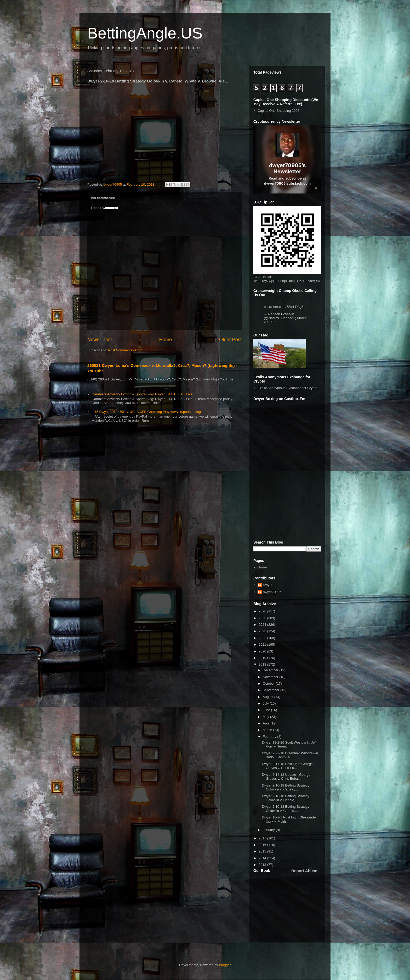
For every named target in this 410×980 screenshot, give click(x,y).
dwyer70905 (272, 592)
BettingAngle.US (145, 33)
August (269, 697)
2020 (263, 651)
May (266, 717)
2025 (263, 618)
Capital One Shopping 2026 (278, 111)
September (272, 690)
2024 (263, 625)
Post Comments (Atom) (126, 350)
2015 (263, 851)
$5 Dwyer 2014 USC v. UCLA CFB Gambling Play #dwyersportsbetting (148, 412)
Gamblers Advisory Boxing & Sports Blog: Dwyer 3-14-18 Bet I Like (142, 394)
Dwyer (268, 585)
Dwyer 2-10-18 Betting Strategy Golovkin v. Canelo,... (285, 787)
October (269, 683)
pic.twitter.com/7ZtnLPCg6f (284, 307)
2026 (263, 611)
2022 (263, 638)
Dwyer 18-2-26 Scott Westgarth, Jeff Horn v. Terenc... (289, 744)
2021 (263, 644)
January (269, 830)
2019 (263, 658)
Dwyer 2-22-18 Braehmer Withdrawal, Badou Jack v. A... (290, 755)
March (268, 730)
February (270, 737)
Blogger (225, 965)
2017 (263, 838)
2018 (263, 664)
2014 (263, 858)
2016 (263, 845)
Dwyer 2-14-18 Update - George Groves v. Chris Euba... (286, 777)
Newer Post (100, 340)
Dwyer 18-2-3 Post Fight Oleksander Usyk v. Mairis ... (289, 819)
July (266, 703)
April (267, 723)
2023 (263, 631)
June (267, 710)
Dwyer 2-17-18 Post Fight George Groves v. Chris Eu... (287, 766)
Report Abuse (304, 871)
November (271, 677)
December (271, 670)
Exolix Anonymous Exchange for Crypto (287, 388)
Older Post (230, 340)
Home (166, 340)
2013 (263, 865)
